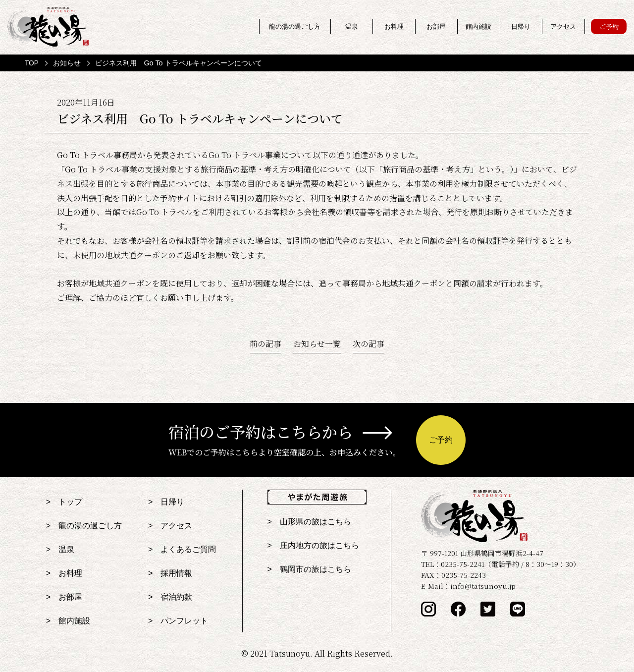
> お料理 (64, 573)
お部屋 (436, 27)
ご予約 (609, 27)
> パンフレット (178, 621)
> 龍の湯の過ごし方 (84, 526)
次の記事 (369, 344)
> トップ (64, 502)
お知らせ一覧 (317, 344)
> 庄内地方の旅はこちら (313, 545)
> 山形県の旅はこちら (309, 522)
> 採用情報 (170, 573)
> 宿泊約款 (170, 597)
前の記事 (265, 344)
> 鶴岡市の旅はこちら (309, 569)
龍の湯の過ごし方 (295, 27)
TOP (32, 63)
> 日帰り (166, 502)
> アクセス (170, 526)
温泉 (352, 27)
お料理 (394, 27)
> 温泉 (60, 549)
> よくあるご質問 (182, 549)
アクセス (563, 27)
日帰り (521, 27)
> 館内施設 (68, 621)
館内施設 (478, 27)
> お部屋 (64, 597)
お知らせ (67, 63)
